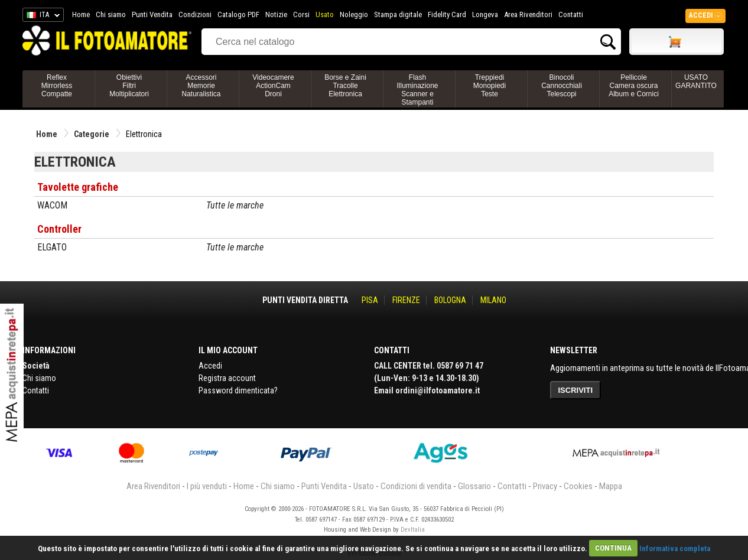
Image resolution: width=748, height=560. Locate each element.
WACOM (52, 205)
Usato (325, 14)
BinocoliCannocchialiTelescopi (562, 86)
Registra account (227, 378)
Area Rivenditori (528, 14)
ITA (41, 17)
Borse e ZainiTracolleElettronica (345, 86)
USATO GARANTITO (696, 82)
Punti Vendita (152, 14)
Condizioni (195, 14)
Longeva (485, 14)
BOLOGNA (450, 300)
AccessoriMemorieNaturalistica (201, 86)
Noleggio (354, 14)
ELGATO (52, 247)
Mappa (611, 486)
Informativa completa (675, 548)
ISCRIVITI (576, 390)
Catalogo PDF (238, 14)
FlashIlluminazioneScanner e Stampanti (417, 90)
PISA (370, 300)
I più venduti (207, 486)
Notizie (276, 14)
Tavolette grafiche (78, 187)
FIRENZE (406, 300)
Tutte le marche (235, 205)
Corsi (301, 14)
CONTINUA (613, 548)
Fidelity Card (447, 14)
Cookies (578, 486)
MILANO (493, 300)
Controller (59, 229)
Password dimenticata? (238, 390)
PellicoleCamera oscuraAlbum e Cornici (634, 86)
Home (81, 14)
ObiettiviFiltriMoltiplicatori (129, 86)
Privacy (545, 486)
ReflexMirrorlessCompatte (57, 86)
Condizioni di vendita (416, 486)
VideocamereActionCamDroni (273, 86)
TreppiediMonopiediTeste (490, 86)
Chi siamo (111, 14)
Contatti (571, 14)
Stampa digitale (398, 14)
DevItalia (413, 530)
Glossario (474, 486)
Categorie (92, 134)
